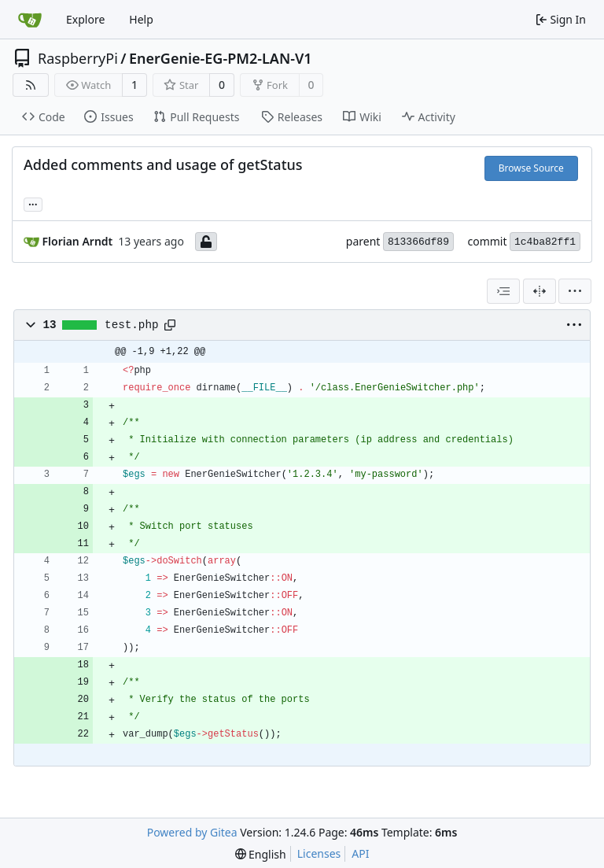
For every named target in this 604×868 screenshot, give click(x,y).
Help (141, 19)
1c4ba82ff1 (545, 242)
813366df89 (418, 242)
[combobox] (503, 291)
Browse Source (531, 168)
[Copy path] (170, 325)
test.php (131, 325)
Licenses (319, 853)
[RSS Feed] (31, 85)
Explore (85, 19)
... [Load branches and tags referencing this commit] (33, 203)
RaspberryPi (78, 58)
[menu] (575, 291)
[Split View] (540, 291)
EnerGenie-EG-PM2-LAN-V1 (221, 58)
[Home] (30, 20)
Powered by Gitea (192, 832)
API (360, 853)
